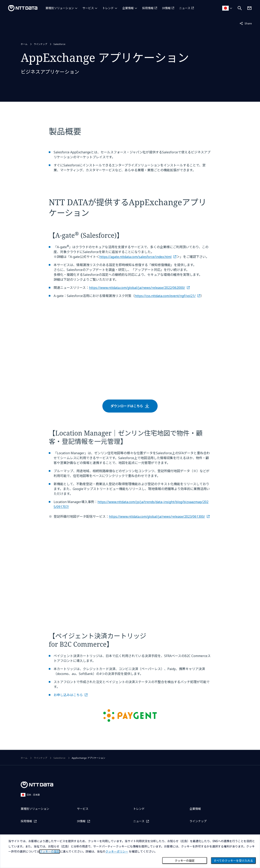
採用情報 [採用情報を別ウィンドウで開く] (148, 8)
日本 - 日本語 (30, 795)
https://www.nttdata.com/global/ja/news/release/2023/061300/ (157, 516)
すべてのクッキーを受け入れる (233, 861)
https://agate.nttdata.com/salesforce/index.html (135, 257)
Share (246, 23)
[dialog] (130, 851)
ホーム (24, 44)
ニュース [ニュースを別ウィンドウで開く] (185, 8)
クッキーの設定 (185, 861)
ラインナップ (40, 44)
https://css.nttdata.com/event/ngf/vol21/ (165, 296)
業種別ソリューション (60, 8)
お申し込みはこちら (68, 695)
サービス (88, 8)
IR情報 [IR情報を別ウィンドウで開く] (166, 8)
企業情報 (128, 8)
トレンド (108, 8)
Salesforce (59, 44)
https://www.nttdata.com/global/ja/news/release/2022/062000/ (137, 288)
